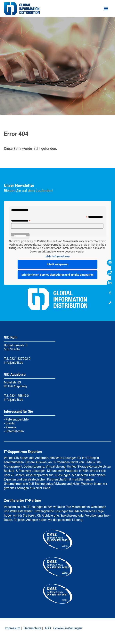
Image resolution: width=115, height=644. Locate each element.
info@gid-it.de (13, 363)
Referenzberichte (17, 419)
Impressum (13, 628)
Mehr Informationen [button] (58, 256)
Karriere (11, 427)
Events (10, 423)
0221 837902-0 (20, 359)
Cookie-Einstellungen (68, 628)
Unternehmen (15, 431)
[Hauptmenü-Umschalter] (106, 10)
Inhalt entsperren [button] (58, 264)
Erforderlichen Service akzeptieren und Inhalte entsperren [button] (57, 274)
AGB (48, 628)
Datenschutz (33, 628)
